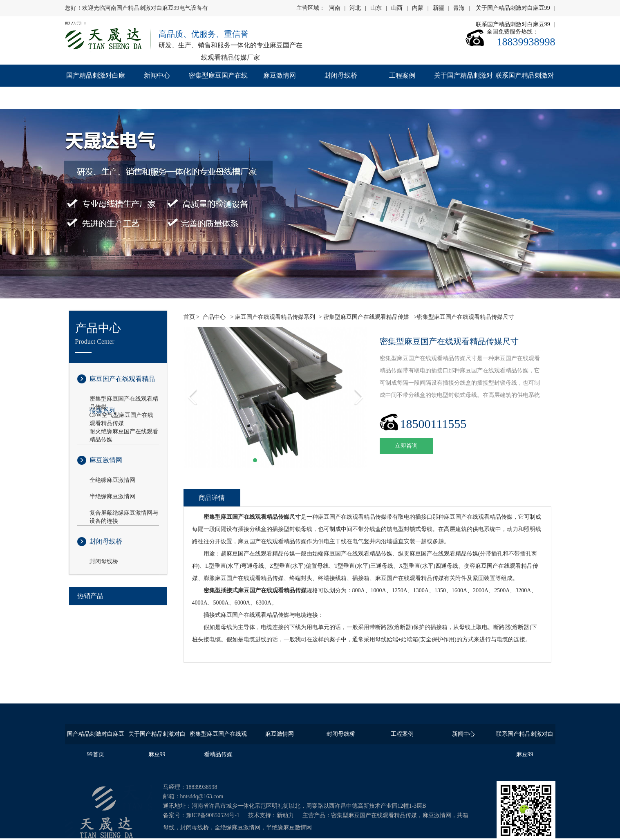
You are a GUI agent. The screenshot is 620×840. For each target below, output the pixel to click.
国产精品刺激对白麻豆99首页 (96, 86)
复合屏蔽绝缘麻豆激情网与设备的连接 (124, 513)
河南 (335, 8)
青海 (459, 8)
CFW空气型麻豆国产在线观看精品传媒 (121, 416)
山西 (397, 8)
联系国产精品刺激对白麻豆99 (525, 86)
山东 (376, 8)
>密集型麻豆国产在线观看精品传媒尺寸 (463, 317)
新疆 (439, 8)
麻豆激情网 (280, 75)
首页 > (191, 317)
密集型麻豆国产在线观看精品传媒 (218, 86)
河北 (355, 8)
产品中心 (214, 317)
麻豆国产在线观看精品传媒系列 (122, 385)
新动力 (285, 815)
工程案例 (402, 75)
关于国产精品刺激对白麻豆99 (513, 8)
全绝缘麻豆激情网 (112, 480)
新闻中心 (157, 75)
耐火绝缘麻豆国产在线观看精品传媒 (124, 432)
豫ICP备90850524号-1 (213, 815)
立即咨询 (406, 446)
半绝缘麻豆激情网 (112, 496)
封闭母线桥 (341, 75)
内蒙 (418, 8)
